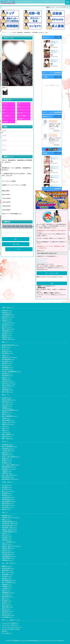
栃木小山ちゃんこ (7, 365)
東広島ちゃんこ (6, 603)
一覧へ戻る (16, 244)
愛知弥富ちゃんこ (7, 453)
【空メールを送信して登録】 (52, 273)
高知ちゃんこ (6, 599)
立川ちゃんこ (6, 349)
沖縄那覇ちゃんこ (7, 586)
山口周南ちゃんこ (7, 589)
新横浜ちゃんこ (6, 414)
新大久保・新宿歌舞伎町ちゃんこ (11, 371)
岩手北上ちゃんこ (7, 327)
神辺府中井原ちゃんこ (8, 615)
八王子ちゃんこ (6, 432)
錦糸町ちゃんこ (6, 378)
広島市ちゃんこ (6, 591)
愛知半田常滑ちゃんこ (8, 477)
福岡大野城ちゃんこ (8, 597)
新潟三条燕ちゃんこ (8, 507)
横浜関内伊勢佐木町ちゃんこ (10, 345)
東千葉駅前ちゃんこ (8, 353)
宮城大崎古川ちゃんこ (8, 317)
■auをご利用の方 (41, 261)
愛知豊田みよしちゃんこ (9, 469)
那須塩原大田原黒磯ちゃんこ (10, 410)
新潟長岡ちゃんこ (7, 493)
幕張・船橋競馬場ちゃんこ (9, 416)
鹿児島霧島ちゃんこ (8, 574)
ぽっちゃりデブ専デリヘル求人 (11, 629)
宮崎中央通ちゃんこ (8, 607)
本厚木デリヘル (46, 73)
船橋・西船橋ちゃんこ (8, 434)
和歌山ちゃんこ (6, 519)
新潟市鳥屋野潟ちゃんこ (9, 501)
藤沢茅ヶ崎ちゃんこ (8, 392)
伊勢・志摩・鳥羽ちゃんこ (9, 475)
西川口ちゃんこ (6, 347)
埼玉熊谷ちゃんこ (7, 363)
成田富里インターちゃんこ (9, 357)
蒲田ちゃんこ (6, 430)
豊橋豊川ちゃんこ (7, 461)
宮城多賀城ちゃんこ (8, 331)
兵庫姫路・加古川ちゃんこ (9, 530)
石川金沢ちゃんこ (7, 489)
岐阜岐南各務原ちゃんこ (9, 467)
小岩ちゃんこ (6, 426)
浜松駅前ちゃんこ (7, 463)
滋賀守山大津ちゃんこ (8, 552)
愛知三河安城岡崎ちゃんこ (9, 446)
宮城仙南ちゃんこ (7, 310)
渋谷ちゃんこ (6, 428)
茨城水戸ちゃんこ (7, 351)
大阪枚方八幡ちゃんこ (8, 548)
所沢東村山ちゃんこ (8, 402)
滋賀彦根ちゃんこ (7, 515)
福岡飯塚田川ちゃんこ (8, 593)
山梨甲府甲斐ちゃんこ (8, 497)
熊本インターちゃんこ (8, 572)
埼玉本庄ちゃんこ (7, 373)
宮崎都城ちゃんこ (7, 584)
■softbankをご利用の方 (42, 262)
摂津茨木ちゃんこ (7, 550)
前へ (16, 239)
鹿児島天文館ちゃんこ (8, 568)
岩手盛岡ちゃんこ (7, 333)
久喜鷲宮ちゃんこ (7, 406)
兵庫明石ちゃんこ (7, 538)
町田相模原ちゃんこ (8, 367)
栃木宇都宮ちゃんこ (8, 361)
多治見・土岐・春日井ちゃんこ (11, 457)
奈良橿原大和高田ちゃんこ (9, 521)
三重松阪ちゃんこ (7, 471)
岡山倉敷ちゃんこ (7, 601)
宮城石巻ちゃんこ (7, 313)
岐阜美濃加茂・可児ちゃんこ (10, 479)
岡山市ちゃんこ (6, 609)
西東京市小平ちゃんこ (8, 424)
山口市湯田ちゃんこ (8, 617)
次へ (19, 249)
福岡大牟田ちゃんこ (8, 611)
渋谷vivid (4, 631)
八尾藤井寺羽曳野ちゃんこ (9, 532)
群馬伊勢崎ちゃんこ (8, 390)
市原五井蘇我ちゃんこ (8, 420)
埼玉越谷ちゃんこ (7, 398)
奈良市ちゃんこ (6, 534)
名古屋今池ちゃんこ (8, 444)
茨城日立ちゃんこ (7, 436)
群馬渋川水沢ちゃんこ (8, 382)
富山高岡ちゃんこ (7, 487)
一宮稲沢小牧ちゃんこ (8, 450)
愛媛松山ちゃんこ (7, 566)
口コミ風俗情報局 (56, 73)
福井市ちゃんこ (6, 509)
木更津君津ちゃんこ (8, 375)
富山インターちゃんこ (8, 491)
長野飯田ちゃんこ (7, 495)
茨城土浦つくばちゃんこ (9, 384)
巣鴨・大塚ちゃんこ (8, 438)
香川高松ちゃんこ (7, 576)
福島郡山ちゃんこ (7, 335)
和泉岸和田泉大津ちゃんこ (9, 526)
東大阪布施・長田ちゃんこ (9, 528)
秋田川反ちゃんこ (7, 319)
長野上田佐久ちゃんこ (8, 505)
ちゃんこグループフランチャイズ (11, 627)
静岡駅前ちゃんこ (7, 459)
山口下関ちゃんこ (7, 595)
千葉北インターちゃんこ (9, 422)
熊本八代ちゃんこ (7, 605)
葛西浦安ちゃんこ (7, 412)
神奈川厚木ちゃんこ (8, 369)
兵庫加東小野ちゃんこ (8, 554)
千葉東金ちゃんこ (7, 380)
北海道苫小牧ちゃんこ (8, 339)
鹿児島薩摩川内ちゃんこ (9, 580)
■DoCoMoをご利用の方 (42, 259)
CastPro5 (61, 640)
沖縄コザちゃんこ (7, 613)
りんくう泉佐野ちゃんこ (9, 542)
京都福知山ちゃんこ (8, 560)
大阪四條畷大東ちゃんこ (9, 556)
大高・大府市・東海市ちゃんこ (11, 465)
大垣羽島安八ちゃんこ (8, 448)
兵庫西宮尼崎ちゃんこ (8, 558)
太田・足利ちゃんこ (8, 404)
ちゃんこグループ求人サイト (10, 625)
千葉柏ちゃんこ (6, 418)
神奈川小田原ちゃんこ (8, 386)
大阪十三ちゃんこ (7, 544)
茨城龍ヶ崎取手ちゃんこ (9, 400)
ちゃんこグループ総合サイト (10, 623)
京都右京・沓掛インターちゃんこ (11, 546)
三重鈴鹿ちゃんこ (7, 473)
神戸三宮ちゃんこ (7, 536)
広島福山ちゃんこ (7, 578)
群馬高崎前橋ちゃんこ (8, 359)
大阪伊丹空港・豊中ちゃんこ (10, 523)
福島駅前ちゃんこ (7, 337)
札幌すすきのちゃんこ (8, 329)
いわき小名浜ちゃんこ (8, 323)
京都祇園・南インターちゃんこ (11, 517)
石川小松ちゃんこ (7, 485)
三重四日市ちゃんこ (8, 455)
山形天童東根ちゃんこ (8, 315)
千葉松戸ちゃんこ (7, 388)
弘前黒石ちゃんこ (7, 321)
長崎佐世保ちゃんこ (8, 570)
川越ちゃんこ (6, 355)
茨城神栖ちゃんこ (7, 408)
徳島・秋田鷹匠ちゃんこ (9, 582)
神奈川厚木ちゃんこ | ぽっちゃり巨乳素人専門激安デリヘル (27, 640)
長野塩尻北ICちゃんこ (8, 503)
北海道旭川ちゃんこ (8, 325)
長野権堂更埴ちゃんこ (8, 499)
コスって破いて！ (7, 633)
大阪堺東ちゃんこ (7, 540)
